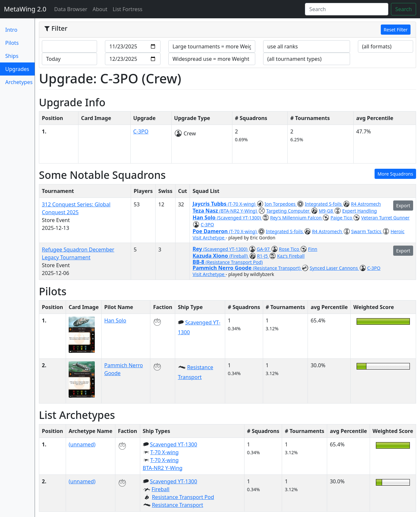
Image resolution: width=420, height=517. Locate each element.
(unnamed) (82, 444)
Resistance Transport (178, 505)
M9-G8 (326, 211)
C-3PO (141, 131)
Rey (198, 249)
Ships (12, 56)
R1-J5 (263, 256)
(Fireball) (239, 256)
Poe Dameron (211, 231)
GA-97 (264, 249)
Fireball (161, 489)
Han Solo (205, 217)
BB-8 (199, 262)
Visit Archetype (209, 238)
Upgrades (20, 69)
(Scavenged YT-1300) (239, 218)
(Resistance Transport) (277, 268)
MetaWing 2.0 (25, 9)
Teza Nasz (206, 211)
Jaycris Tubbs (210, 204)
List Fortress (128, 9)
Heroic (398, 231)
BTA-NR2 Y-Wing (163, 468)
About (100, 9)
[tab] (227, 30)
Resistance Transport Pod (183, 497)
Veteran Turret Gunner (385, 218)
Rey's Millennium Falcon (296, 218)
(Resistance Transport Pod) (234, 262)
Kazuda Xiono (211, 256)
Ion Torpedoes (281, 204)
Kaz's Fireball (291, 256)
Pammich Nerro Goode (223, 268)
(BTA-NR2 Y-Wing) (239, 211)
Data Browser (72, 9)
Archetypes (19, 82)
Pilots (12, 43)
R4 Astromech (366, 204)
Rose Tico (290, 249)
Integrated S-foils (324, 204)
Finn (313, 249)
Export (403, 206)
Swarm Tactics (367, 231)
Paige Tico (342, 218)
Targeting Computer (288, 211)
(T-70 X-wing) (242, 204)
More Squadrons (395, 174)
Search (403, 9)
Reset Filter (396, 30)
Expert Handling (360, 211)
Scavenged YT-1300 (174, 444)
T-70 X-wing (165, 452)
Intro (11, 30)
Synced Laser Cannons (335, 268)
